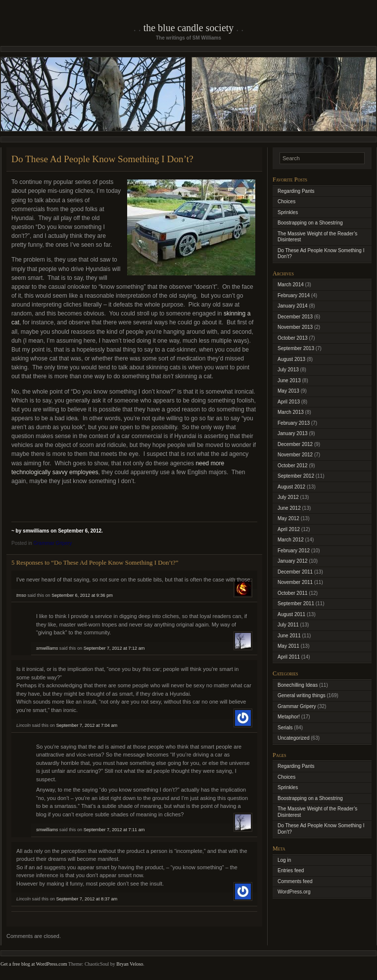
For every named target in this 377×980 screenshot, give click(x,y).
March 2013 (291, 412)
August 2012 (291, 487)
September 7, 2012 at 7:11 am (114, 830)
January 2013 (293, 433)
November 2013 (295, 327)
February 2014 (294, 295)
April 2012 (289, 529)
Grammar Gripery (52, 543)
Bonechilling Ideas (298, 685)
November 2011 (295, 582)
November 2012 (295, 455)
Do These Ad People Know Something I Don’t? (102, 159)
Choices (286, 201)
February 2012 (294, 551)
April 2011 (289, 657)
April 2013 (289, 402)
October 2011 (293, 593)
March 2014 (291, 285)
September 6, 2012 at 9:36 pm (82, 595)
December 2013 (295, 317)
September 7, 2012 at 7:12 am (114, 648)
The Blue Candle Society (189, 28)
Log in (284, 860)
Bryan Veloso (130, 964)
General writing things (302, 695)
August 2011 (291, 614)
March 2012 (291, 540)
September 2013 (296, 348)
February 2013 (294, 423)
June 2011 (289, 636)
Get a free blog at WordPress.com (34, 964)
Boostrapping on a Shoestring (310, 223)
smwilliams (47, 648)
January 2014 (293, 306)
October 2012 (293, 466)
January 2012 (293, 561)
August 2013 (291, 359)
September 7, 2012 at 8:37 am (87, 899)
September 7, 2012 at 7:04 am (87, 725)
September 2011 (296, 603)
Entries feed (291, 870)
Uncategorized (293, 738)
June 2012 (289, 508)
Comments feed (295, 881)
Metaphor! (289, 717)
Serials (285, 728)
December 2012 (295, 444)
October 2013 (293, 338)
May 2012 (288, 518)
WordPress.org (294, 892)
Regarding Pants (296, 191)
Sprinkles (288, 212)
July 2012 (288, 497)
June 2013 (289, 380)
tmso (21, 595)
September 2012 (296, 476)
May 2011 (288, 646)
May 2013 (288, 391)
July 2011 (288, 625)
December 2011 (295, 572)
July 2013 (288, 370)
